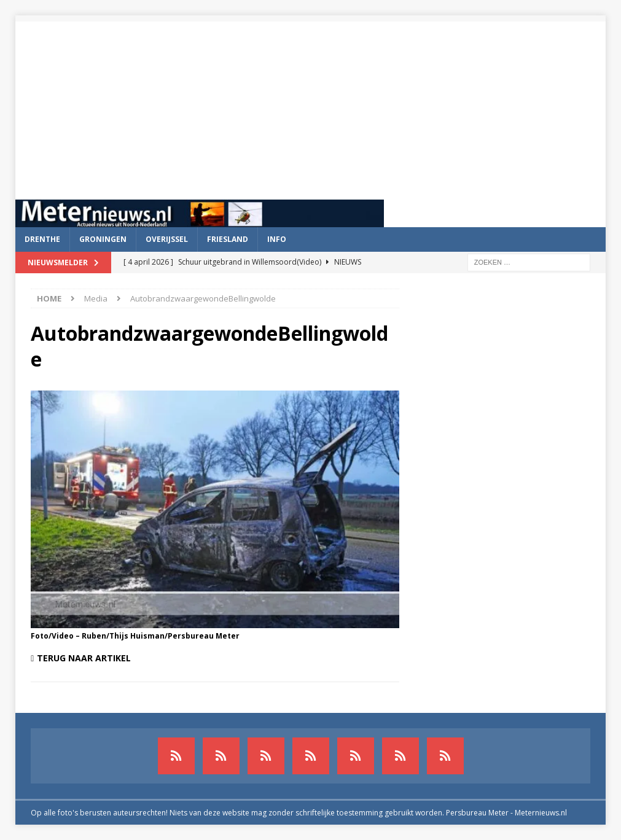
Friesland (228, 239)
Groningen (103, 239)
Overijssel (167, 239)
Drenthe (42, 239)
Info (277, 239)
